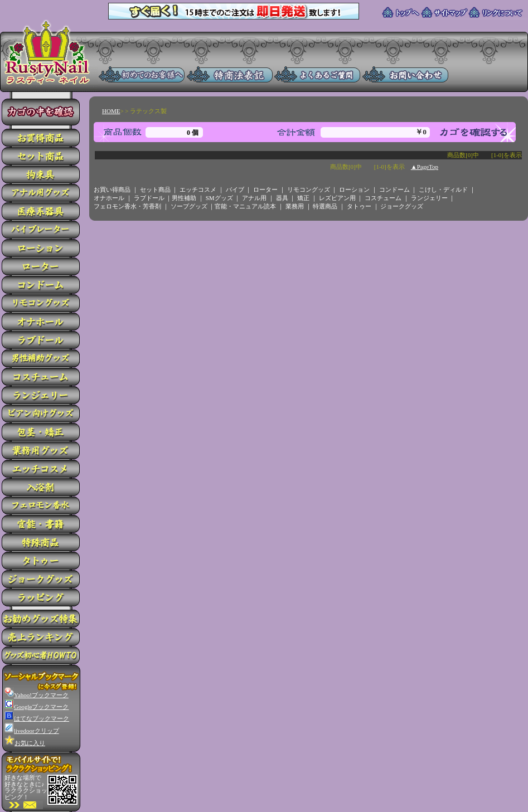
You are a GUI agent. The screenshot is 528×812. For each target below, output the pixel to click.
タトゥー (359, 206)
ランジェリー (429, 198)
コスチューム (383, 198)
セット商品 (155, 189)
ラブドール (149, 198)
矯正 (303, 198)
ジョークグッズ (402, 206)
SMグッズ (219, 198)
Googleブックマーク (37, 707)
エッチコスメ (198, 189)
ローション (354, 189)
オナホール (109, 198)
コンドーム (394, 189)
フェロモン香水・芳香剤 (127, 206)
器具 (282, 198)
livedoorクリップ (32, 731)
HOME (111, 111)
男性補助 (184, 198)
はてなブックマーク (37, 718)
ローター (265, 189)
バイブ (235, 189)
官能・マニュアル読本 (245, 206)
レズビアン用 (337, 198)
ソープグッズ (189, 206)
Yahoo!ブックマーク (37, 695)
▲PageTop (425, 167)
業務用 (295, 206)
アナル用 (254, 198)
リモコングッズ (309, 189)
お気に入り (25, 743)
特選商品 (325, 206)
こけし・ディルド (443, 189)
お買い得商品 (112, 189)
